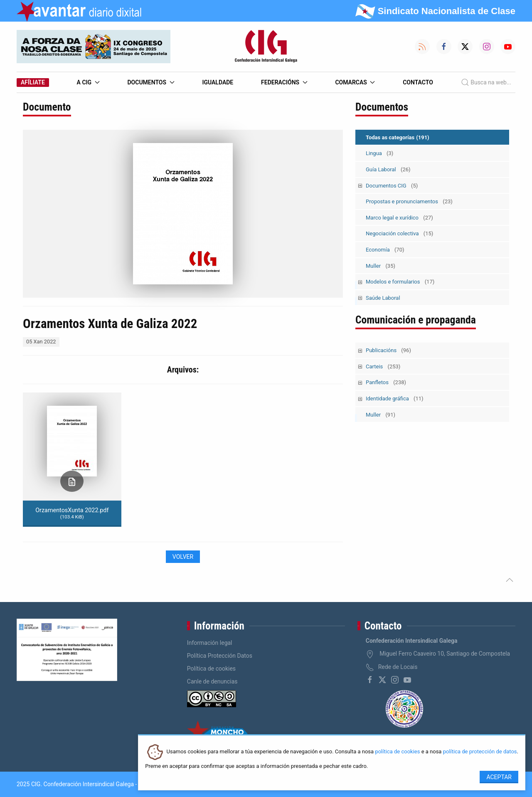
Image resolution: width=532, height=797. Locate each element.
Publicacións (388, 350)
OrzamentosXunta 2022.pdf (72, 513)
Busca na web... (486, 82)
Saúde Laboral (383, 298)
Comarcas (355, 82)
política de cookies (397, 752)
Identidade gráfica (395, 398)
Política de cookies (211, 669)
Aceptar (499, 777)
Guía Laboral (388, 169)
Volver (183, 557)
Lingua (379, 153)
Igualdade (218, 82)
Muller (381, 266)
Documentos (151, 82)
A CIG (88, 82)
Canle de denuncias (212, 681)
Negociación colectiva (399, 233)
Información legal (210, 643)
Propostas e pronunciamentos (409, 201)
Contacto (418, 82)
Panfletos (386, 382)
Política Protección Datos (220, 656)
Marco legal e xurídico (399, 218)
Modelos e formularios (400, 282)
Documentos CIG (392, 186)
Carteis (383, 366)
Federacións (284, 82)
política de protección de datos (480, 752)
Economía (385, 250)
